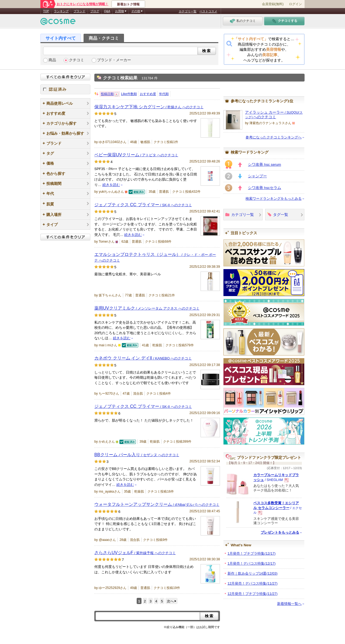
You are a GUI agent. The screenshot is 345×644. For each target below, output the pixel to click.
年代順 (164, 94)
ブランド (80, 11)
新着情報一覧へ (289, 604)
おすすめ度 (148, 94)
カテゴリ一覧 (188, 11)
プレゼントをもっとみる (280, 532)
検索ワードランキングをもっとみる (274, 199)
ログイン (295, 4)
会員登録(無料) (273, 4)
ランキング (61, 11)
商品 (52, 60)
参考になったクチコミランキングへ (274, 137)
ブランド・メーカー (114, 60)
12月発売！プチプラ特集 (253, 594)
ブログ (95, 11)
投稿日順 (107, 94)
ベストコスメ (208, 11)
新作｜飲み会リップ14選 (253, 573)
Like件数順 (129, 94)
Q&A (107, 11)
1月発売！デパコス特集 (251, 563)
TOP (46, 11)
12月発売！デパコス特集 (253, 583)
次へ (170, 601)
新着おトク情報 (128, 4)
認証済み (65, 89)
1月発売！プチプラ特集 (251, 553)
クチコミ (77, 60)
